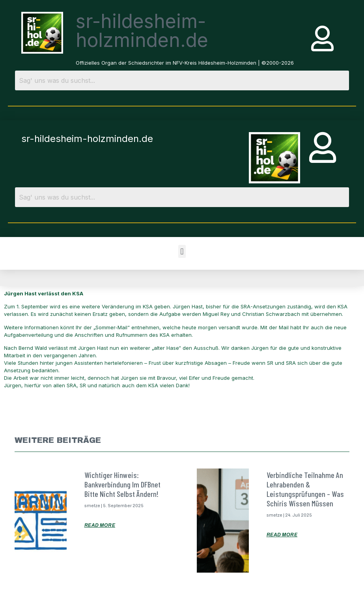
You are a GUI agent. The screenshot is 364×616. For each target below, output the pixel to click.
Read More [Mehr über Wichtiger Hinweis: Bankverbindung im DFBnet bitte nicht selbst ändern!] (100, 525)
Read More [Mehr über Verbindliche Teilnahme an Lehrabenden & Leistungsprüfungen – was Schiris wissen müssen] (282, 535)
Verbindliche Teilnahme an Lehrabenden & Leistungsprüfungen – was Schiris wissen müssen (305, 489)
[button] (182, 251)
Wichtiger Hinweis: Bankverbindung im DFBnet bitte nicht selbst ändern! (122, 484)
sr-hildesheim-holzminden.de (142, 31)
